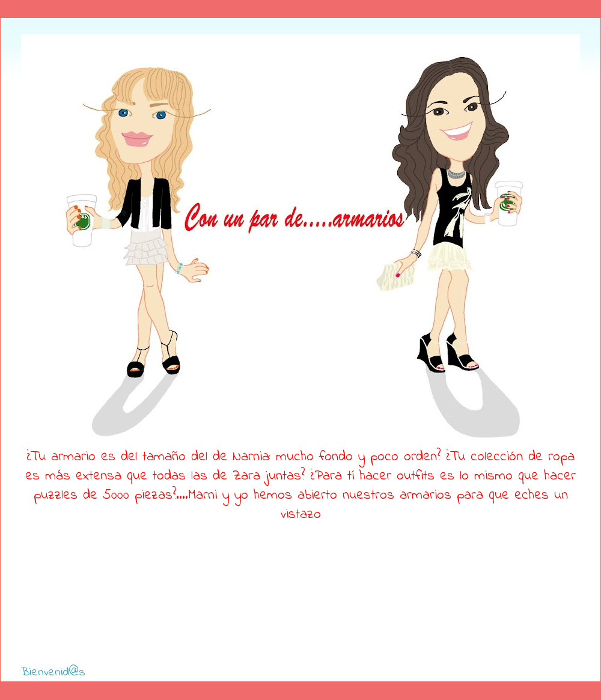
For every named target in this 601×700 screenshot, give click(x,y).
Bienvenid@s (53, 673)
